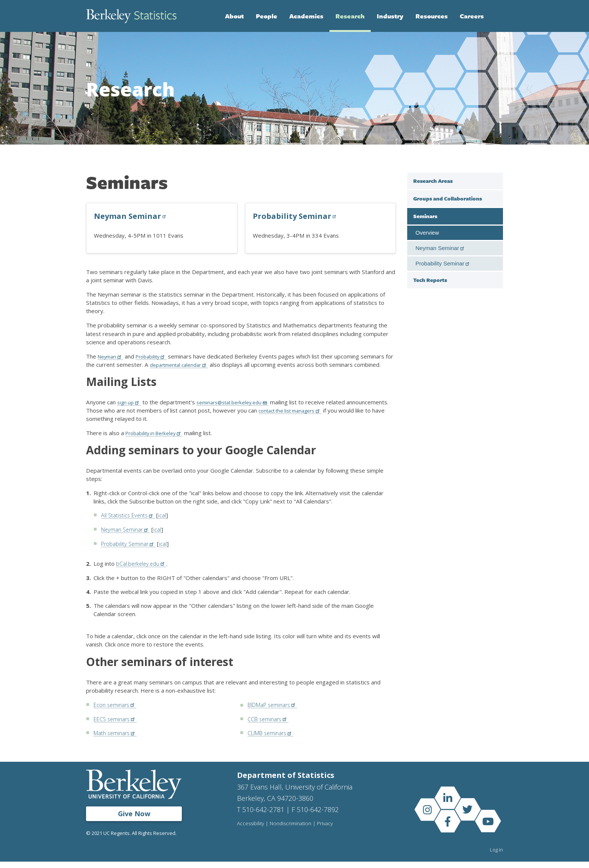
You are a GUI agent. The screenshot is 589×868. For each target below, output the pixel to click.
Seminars (425, 216)
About (234, 16)
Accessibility (251, 830)
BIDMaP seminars (275, 712)
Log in (496, 856)
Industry (390, 16)
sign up (130, 410)
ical (167, 523)
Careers (472, 16)
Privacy (327, 830)
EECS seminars (116, 726)
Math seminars (116, 740)
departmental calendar (192, 365)
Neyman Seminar (131, 216)
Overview (427, 233)
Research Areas (433, 181)
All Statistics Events (130, 523)
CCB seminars (269, 726)
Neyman (112, 356)
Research (350, 16)
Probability (156, 356)
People (267, 16)
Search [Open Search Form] (495, 16)
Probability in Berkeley (158, 441)
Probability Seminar (296, 216)
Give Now (134, 820)
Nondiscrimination (292, 830)
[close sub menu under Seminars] (495, 216)
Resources (432, 16)
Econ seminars (116, 712)
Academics (306, 16)
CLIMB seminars (272, 740)
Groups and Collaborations (448, 198)
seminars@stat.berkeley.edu (239, 410)
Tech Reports (430, 280)
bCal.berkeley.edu (142, 571)
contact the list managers (338, 419)
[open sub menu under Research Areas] (495, 181)
